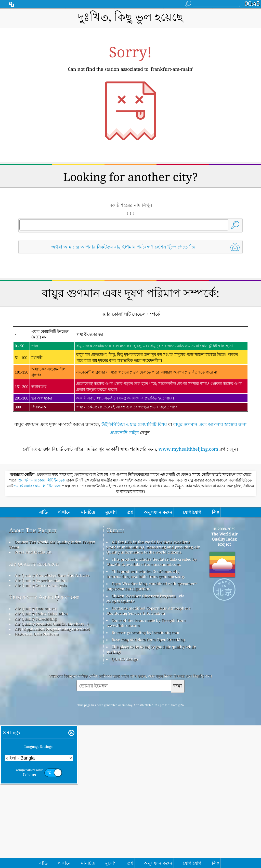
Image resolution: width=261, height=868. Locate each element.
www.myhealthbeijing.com (188, 520)
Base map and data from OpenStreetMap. (149, 782)
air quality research (34, 706)
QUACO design (125, 802)
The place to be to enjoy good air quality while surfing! (151, 792)
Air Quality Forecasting (36, 761)
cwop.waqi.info (120, 743)
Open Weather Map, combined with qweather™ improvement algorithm (152, 729)
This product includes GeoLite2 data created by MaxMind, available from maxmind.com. (152, 704)
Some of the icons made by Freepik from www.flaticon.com (146, 765)
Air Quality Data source (36, 751)
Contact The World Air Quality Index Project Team (52, 687)
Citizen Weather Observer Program (144, 738)
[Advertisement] (131, 303)
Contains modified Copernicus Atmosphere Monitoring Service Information (148, 753)
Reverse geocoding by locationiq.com (145, 775)
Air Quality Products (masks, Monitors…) (51, 766)
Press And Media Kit (33, 695)
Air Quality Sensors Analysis (41, 728)
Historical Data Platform (37, 777)
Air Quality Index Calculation (41, 756)
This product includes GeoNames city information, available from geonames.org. (146, 717)
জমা (178, 828)
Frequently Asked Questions (44, 740)
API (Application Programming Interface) (52, 771)
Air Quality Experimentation (41, 723)
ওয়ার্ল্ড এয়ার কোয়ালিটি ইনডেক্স (42, 623)
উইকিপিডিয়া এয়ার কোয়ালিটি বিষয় (134, 495)
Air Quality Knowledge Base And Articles (52, 718)
